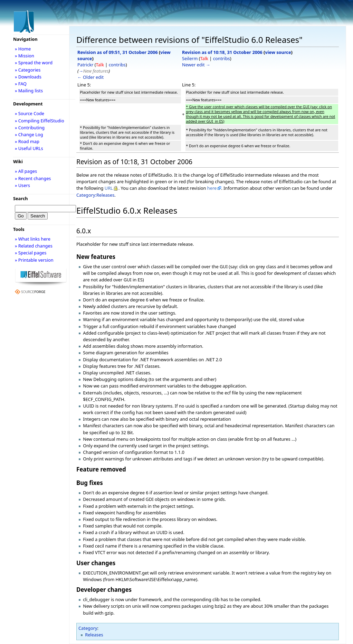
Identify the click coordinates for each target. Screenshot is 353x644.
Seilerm (190, 58)
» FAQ (21, 84)
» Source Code (30, 113)
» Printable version (34, 260)
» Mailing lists (29, 91)
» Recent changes (33, 178)
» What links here (33, 239)
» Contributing (30, 128)
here (212, 188)
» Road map (27, 141)
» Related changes (34, 246)
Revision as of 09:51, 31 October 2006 (118, 52)
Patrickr (85, 65)
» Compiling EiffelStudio (40, 121)
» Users (22, 185)
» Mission (25, 56)
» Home (23, 49)
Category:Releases (95, 195)
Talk (100, 65)
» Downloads (28, 77)
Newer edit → (196, 65)
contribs (117, 65)
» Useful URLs (29, 148)
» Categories (28, 70)
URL (109, 188)
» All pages (26, 171)
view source (278, 52)
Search (21, 198)
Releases (94, 635)
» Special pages (31, 253)
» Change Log (29, 134)
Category (88, 628)
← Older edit (90, 77)
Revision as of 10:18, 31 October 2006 (222, 52)
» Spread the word (34, 63)
